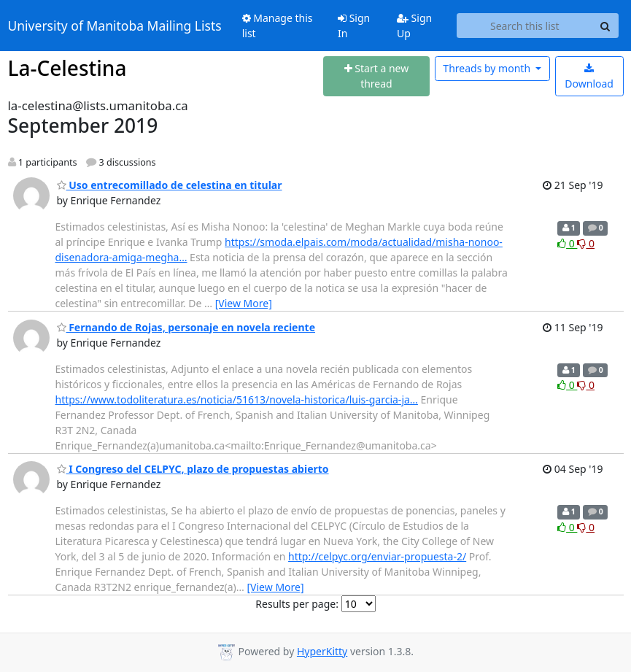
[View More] (244, 303)
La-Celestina (67, 68)
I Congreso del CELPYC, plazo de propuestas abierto (193, 469)
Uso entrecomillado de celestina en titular (170, 185)
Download (589, 77)
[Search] (605, 26)
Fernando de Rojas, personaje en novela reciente (186, 327)
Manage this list (278, 26)
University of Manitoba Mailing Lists (115, 26)
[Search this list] (524, 26)
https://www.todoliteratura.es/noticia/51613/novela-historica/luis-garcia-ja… (237, 399)
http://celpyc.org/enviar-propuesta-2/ (377, 556)
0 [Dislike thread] (586, 243)
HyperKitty (322, 651)
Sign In (354, 26)
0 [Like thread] (567, 243)
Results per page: (297, 604)
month (488, 68)
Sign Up (414, 26)
